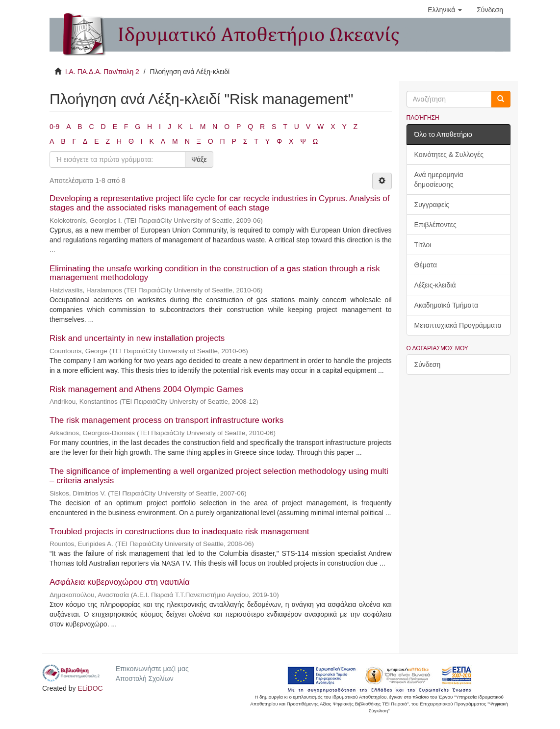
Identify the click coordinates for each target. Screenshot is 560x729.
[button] (445, 10)
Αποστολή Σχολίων (145, 678)
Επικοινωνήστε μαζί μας (152, 669)
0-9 (54, 127)
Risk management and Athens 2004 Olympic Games (146, 389)
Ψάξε (199, 159)
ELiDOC (90, 688)
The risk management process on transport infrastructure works (166, 420)
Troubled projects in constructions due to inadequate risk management (179, 532)
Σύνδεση (428, 364)
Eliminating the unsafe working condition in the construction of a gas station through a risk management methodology (215, 273)
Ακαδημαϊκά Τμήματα (446, 305)
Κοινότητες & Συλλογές (449, 155)
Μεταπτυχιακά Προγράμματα (458, 325)
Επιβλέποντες (435, 225)
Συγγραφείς (432, 205)
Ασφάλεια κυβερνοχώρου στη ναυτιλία (120, 582)
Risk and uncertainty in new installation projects (137, 338)
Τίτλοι (423, 245)
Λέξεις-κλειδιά (435, 285)
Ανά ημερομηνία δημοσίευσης (439, 180)
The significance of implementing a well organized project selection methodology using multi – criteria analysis (219, 476)
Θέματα (426, 265)
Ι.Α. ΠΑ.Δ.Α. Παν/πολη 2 (102, 72)
